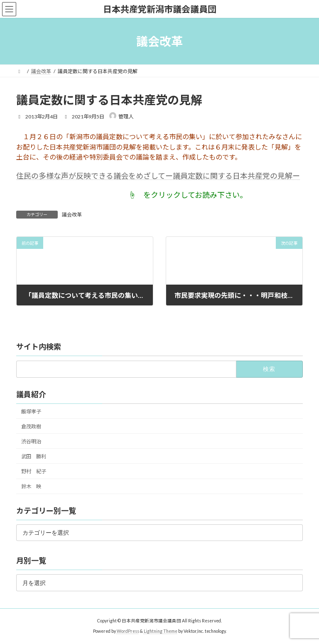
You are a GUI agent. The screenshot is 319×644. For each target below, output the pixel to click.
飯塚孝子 (31, 411)
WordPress (128, 631)
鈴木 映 (31, 486)
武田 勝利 (34, 456)
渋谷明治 (31, 441)
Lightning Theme (161, 631)
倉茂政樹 (31, 426)
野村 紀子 (34, 471)
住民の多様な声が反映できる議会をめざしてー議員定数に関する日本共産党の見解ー (158, 176)
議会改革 (72, 215)
